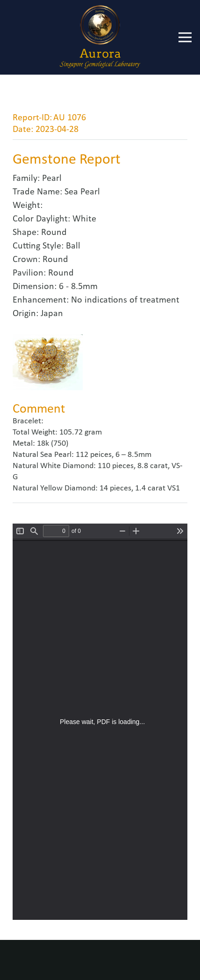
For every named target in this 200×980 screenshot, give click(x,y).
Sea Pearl (82, 192)
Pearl (52, 179)
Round (54, 233)
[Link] (100, 37)
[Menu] (185, 37)
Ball (73, 246)
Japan (52, 314)
